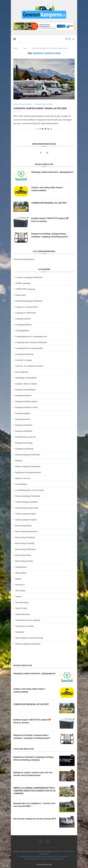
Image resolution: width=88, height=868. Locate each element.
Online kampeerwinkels (26, 520)
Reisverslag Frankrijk (25, 543)
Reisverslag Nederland (25, 549)
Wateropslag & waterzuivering (29, 638)
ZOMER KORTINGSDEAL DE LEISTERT (49, 203)
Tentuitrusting (22, 602)
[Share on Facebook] (40, 129)
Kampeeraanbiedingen (26, 390)
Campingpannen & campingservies (31, 336)
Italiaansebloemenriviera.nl (45, 856)
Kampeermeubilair (24, 431)
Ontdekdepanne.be (26, 856)
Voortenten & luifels (25, 626)
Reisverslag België (23, 525)
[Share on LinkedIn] (48, 129)
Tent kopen (20, 590)
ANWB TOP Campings (25, 289)
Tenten (18, 596)
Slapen (18, 579)
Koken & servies (23, 478)
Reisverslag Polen (23, 555)
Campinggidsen (22, 330)
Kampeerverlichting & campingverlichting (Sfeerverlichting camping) (33, 758)
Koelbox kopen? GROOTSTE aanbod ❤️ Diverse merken (50, 220)
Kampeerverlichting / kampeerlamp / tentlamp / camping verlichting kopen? (50, 235)
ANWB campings (23, 283)
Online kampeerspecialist (27, 508)
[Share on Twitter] (43, 129)
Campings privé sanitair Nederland (31, 342)
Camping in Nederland (26, 313)
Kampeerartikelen (23, 395)
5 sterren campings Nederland (29, 277)
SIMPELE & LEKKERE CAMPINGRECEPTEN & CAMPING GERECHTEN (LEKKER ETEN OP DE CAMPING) (34, 791)
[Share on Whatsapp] (51, 129)
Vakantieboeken (23, 614)
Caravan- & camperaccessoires (29, 366)
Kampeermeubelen (24, 425)
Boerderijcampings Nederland (29, 301)
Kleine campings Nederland (28, 466)
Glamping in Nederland (26, 378)
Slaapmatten (21, 567)
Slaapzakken (21, 573)
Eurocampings (22, 372)
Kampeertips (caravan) (26, 437)
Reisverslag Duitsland (25, 537)
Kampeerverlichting (24, 449)
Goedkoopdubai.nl (56, 859)
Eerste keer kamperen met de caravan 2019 (35, 819)
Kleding (19, 461)
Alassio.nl (45, 859)
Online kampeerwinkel (26, 514)
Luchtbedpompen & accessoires (30, 490)
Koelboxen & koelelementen (28, 472)
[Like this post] (37, 129)
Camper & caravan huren (23, 104)
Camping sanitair (23, 319)
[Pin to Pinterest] (46, 129)
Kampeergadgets (23, 413)
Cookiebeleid (44, 854)
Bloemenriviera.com (32, 859)
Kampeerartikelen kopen (26, 401)
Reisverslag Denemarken (26, 531)
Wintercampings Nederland (28, 644)
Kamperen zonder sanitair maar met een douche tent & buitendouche (33, 774)
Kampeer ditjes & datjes (44, 104)
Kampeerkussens (23, 419)
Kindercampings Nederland (28, 455)
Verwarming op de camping (28, 620)
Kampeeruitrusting (24, 443)
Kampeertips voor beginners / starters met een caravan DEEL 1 (34, 805)
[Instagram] (69, 39)
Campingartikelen (23, 325)
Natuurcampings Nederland (28, 496)
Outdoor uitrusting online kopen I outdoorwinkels (47, 189)
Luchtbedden (21, 484)
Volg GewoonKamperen (24, 259)
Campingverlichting (24, 354)
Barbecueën (21, 295)
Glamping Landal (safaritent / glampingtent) (52, 172)
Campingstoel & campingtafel (29, 348)
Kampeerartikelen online (27, 407)
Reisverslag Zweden (24, 561)
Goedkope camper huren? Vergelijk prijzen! (40, 108)
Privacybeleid (69, 851)
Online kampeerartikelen (27, 502)
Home (16, 48)
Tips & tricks (21, 608)
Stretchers (20, 585)
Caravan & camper (24, 360)
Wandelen (20, 632)
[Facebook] (66, 39)
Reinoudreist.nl (62, 856)
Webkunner (58, 851)
